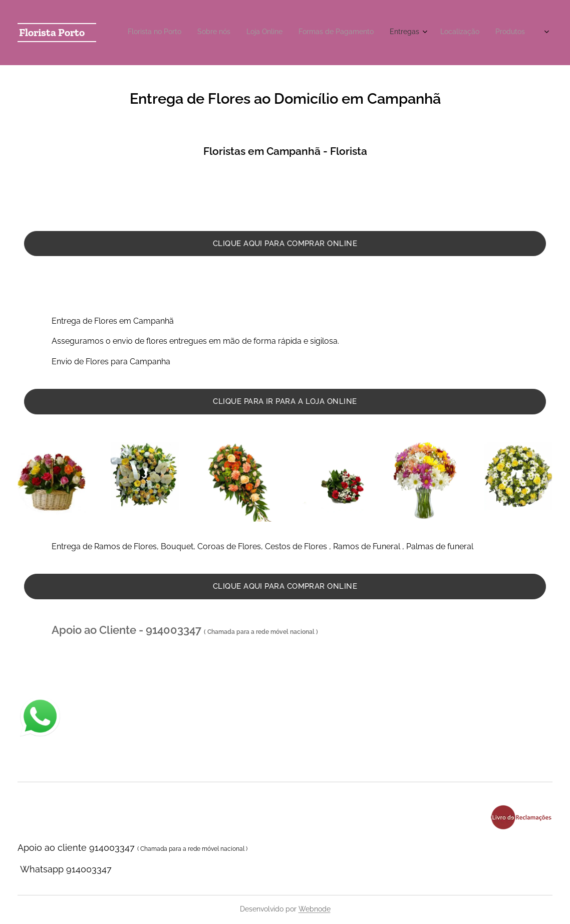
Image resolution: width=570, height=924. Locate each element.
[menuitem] (406, 33)
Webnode (315, 909)
